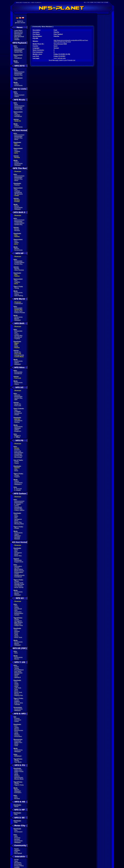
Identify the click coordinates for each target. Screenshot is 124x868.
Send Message (54, 60)
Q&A (16, 400)
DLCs (16, 153)
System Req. (19, 52)
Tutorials (17, 704)
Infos (16, 606)
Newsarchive (19, 32)
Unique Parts (19, 625)
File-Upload (18, 853)
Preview (17, 202)
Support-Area (19, 562)
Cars (16, 57)
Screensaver (19, 832)
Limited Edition (19, 223)
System (17, 568)
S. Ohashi (18, 490)
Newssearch (18, 34)
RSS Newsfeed (19, 37)
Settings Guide (19, 355)
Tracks (17, 243)
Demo (16, 139)
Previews (17, 838)
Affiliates (17, 850)
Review (17, 229)
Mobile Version (19, 571)
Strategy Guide (19, 584)
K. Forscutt (18, 489)
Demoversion (19, 730)
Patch (16, 516)
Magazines (18, 624)
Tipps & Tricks (19, 785)
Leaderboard (19, 304)
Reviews (17, 158)
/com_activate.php (60, 58)
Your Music (18, 762)
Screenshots (19, 86)
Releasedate (18, 51)
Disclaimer (18, 863)
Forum (17, 38)
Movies (17, 206)
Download (18, 741)
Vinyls (16, 683)
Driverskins (18, 736)
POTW (17, 860)
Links (16, 852)
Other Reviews (19, 270)
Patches (17, 185)
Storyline (17, 395)
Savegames (18, 519)
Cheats (17, 196)
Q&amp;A (18, 677)
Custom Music (19, 357)
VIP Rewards (19, 194)
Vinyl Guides (19, 586)
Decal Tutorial (19, 587)
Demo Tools (18, 637)
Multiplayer (18, 756)
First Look (18, 354)
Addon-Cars (18, 743)
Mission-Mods (19, 779)
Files (16, 144)
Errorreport (18, 864)
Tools (16, 634)
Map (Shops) (19, 622)
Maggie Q (18, 436)
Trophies (17, 115)
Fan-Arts (17, 537)
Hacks (16, 636)
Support (17, 477)
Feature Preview (20, 313)
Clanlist (17, 40)
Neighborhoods (20, 575)
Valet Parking (19, 296)
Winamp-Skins (19, 524)
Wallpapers (18, 484)
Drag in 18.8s (19, 703)
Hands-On (18, 121)
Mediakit (17, 539)
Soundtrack (18, 58)
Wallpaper (18, 165)
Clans (16, 676)
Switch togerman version (20, 22)
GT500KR (18, 412)
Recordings (18, 457)
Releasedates (19, 453)
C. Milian (17, 437)
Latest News (18, 31)
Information (18, 566)
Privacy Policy (19, 866)
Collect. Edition (19, 510)
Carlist (17, 462)
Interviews (18, 720)
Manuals (17, 145)
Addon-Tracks (19, 772)
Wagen (17, 343)
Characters (18, 612)
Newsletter (18, 35)
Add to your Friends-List (67, 60)
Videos (17, 63)
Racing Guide (19, 583)
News (16, 48)
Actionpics (18, 793)
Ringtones (18, 431)
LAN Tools (18, 688)
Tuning (17, 288)
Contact (17, 867)
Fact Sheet (18, 671)
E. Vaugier (18, 504)
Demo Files (18, 522)
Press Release (19, 670)
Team (16, 861)
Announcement (19, 49)
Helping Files (19, 695)
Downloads (18, 560)
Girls (16, 610)
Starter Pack (18, 311)
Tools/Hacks (18, 421)
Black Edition (19, 569)
